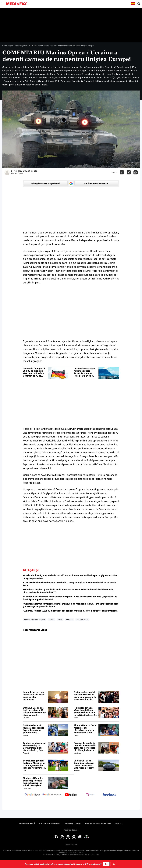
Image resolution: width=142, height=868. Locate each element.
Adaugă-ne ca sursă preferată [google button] (46, 183)
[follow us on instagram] (90, 795)
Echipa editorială (27, 823)
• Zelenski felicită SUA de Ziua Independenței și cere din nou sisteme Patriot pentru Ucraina (70, 611)
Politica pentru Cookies (50, 823)
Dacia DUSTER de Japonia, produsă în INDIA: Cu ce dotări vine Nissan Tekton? (84, 764)
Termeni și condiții (73, 823)
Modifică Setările (71, 830)
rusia (60, 619)
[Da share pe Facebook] (122, 172)
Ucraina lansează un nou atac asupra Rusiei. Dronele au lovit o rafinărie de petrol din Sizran (84, 372)
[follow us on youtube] (71, 795)
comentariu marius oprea (35, 619)
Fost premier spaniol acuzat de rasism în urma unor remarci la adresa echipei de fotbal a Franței (85, 696)
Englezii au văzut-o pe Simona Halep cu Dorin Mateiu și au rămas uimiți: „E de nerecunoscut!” (34, 747)
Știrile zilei (33, 171)
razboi (51, 619)
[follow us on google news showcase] (52, 795)
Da (106, 864)
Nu (114, 864)
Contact (119, 823)
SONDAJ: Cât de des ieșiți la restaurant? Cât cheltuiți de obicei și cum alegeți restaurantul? (34, 711)
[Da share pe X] (129, 172)
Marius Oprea (17, 173)
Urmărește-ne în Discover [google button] (96, 183)
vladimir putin (82, 619)
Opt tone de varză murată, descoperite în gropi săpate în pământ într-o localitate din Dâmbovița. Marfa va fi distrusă (35, 729)
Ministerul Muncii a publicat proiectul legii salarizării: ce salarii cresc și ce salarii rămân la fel (33, 782)
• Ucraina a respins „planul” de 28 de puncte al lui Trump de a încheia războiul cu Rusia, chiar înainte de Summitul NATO (68, 591)
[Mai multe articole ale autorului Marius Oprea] (7, 172)
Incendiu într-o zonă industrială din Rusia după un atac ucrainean (34, 696)
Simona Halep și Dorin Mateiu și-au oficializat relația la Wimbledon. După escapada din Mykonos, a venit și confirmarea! (85, 729)
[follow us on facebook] (109, 795)
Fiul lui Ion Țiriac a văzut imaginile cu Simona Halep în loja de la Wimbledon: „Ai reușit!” (85, 711)
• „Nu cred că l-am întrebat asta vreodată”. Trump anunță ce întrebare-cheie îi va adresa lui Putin (70, 584)
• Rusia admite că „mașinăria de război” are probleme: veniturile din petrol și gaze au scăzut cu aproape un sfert (71, 577)
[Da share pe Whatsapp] (136, 172)
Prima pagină (8, 46)
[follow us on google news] (33, 795)
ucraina (69, 619)
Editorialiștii (20, 46)
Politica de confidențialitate (98, 823)
